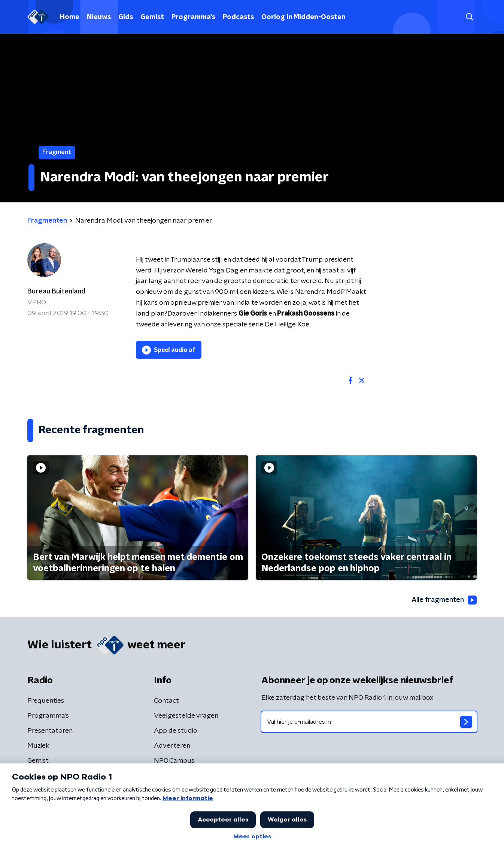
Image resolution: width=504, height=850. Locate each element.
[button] (469, 17)
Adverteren (172, 746)
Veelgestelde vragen (186, 716)
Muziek (38, 746)
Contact (166, 701)
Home (70, 17)
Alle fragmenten (444, 600)
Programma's (193, 17)
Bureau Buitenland (56, 292)
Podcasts (238, 17)
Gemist (152, 17)
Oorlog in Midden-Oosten (303, 17)
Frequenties (46, 701)
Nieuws (99, 17)
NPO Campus (174, 761)
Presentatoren (50, 731)
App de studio (176, 731)
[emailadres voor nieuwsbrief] (369, 722)
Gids (126, 17)
